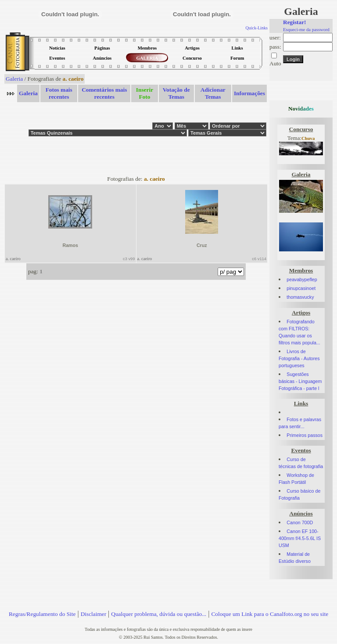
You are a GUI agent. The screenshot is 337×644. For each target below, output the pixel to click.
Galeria (14, 79)
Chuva (308, 138)
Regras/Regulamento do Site (42, 614)
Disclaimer (93, 614)
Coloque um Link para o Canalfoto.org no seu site (270, 614)
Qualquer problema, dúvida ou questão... (159, 614)
